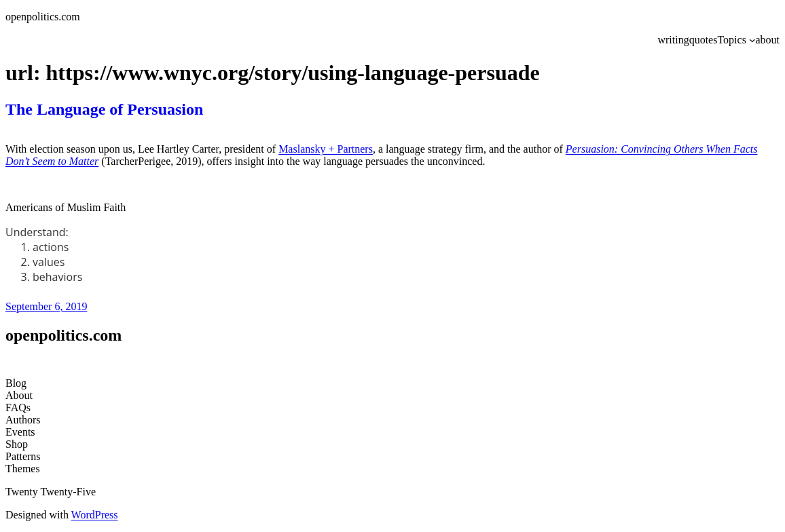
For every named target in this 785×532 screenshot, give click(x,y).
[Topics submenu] (752, 40)
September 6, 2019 (46, 306)
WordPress (95, 515)
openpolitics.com (43, 17)
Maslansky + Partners (326, 149)
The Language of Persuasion (104, 109)
